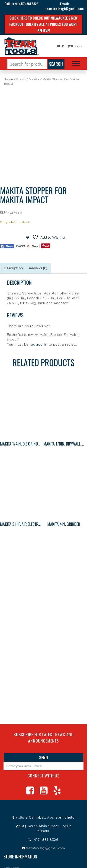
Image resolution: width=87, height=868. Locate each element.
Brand (21, 79)
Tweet (20, 246)
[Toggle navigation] (76, 64)
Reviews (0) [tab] (38, 268)
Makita (34, 79)
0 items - (75, 46)
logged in (39, 344)
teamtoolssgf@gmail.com (65, 8)
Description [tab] (13, 268)
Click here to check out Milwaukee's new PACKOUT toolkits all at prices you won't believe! (43, 24)
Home (8, 79)
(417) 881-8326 (29, 4)
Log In (61, 46)
